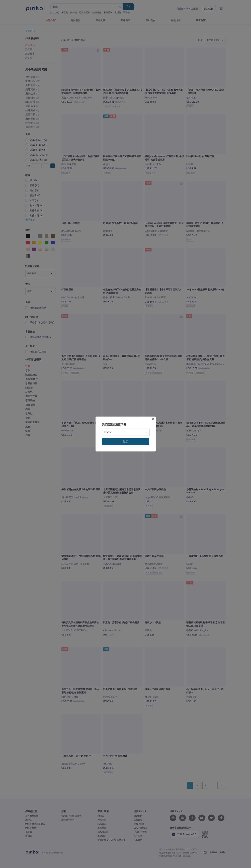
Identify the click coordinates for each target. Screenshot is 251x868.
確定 (126, 442)
